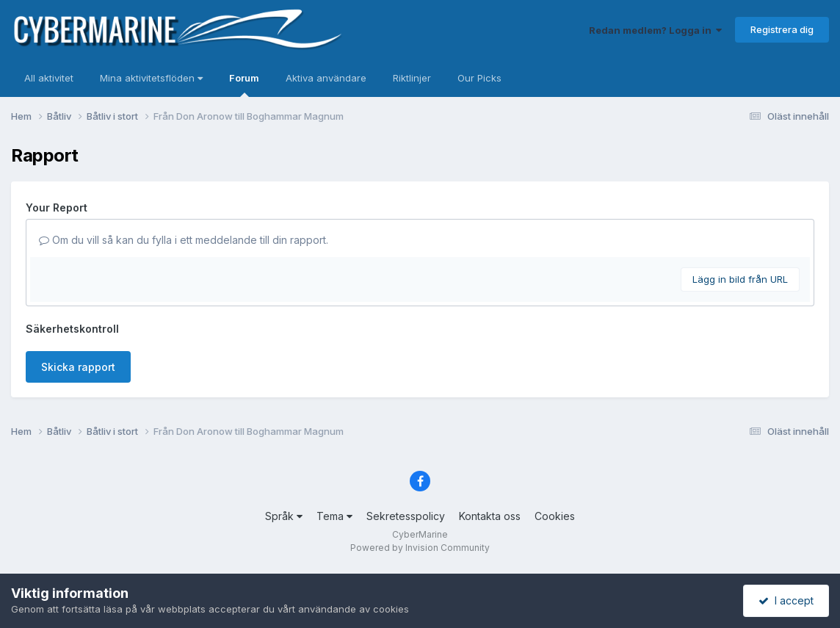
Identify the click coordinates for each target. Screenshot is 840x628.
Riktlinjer (412, 78)
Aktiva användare (326, 78)
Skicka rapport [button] (78, 367)
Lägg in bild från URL (740, 279)
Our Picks (479, 78)
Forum (244, 84)
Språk (284, 516)
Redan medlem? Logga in (655, 30)
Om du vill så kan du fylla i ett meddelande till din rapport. (184, 240)
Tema (334, 516)
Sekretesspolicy (406, 516)
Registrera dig (782, 29)
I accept (786, 600)
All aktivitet (49, 78)
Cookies (555, 516)
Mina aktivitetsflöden (151, 78)
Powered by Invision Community (420, 548)
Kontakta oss (490, 516)
